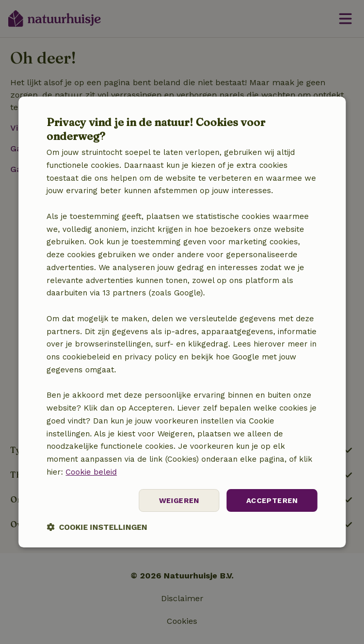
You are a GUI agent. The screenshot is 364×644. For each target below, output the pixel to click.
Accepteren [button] (272, 500)
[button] (97, 527)
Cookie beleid (91, 472)
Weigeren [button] (179, 500)
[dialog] (182, 322)
